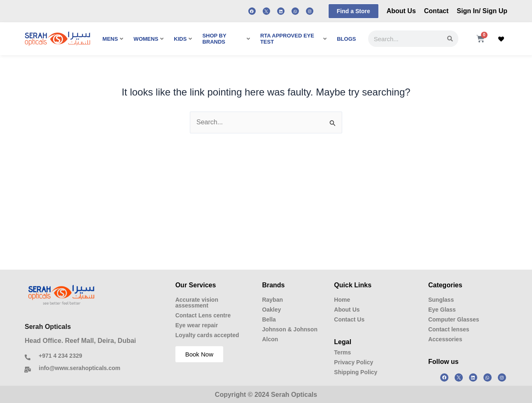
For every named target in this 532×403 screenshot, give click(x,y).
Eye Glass (442, 310)
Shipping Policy (356, 372)
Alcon (270, 339)
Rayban (272, 300)
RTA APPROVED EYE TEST (293, 39)
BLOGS (346, 39)
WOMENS (148, 39)
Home (342, 300)
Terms (342, 352)
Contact (436, 11)
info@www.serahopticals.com (79, 368)
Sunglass (441, 300)
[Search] (450, 39)
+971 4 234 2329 (61, 356)
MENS (113, 39)
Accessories (445, 339)
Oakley (271, 310)
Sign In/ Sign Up (482, 11)
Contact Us (349, 319)
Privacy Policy (353, 362)
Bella (269, 319)
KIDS (183, 39)
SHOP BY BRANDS (226, 39)
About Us (401, 11)
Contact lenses (449, 329)
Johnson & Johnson (290, 329)
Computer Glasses (454, 319)
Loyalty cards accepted (207, 335)
